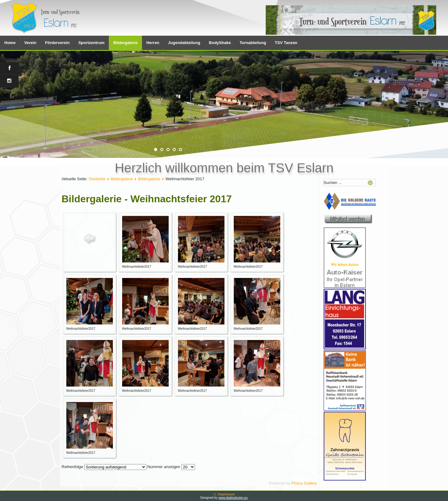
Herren (153, 43)
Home (10, 43)
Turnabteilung (253, 43)
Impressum (226, 494)
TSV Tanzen (286, 43)
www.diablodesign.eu (233, 498)
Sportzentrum (92, 43)
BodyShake (220, 43)
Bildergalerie (125, 43)
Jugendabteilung (184, 43)
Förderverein (57, 43)
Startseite (97, 179)
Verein (30, 43)
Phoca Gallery (304, 483)
